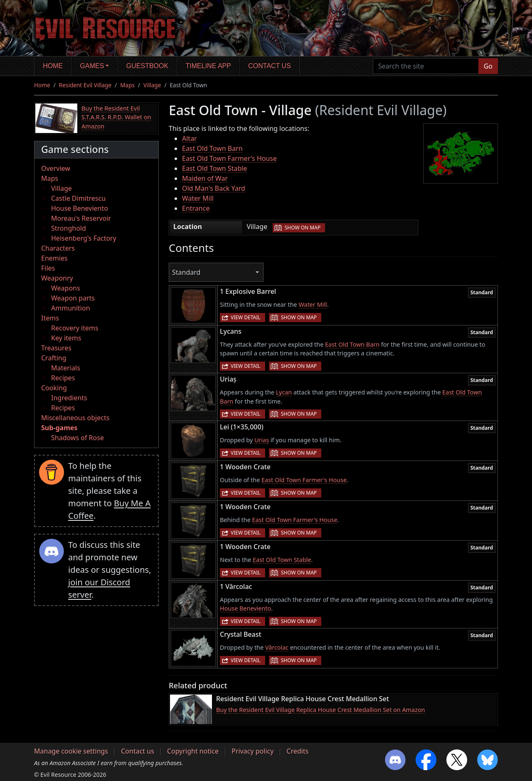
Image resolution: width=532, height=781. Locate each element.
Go (488, 66)
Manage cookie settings (71, 751)
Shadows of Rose (78, 438)
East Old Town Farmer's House (229, 158)
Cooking (54, 388)
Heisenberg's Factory (84, 238)
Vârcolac (277, 647)
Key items (66, 338)
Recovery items (75, 328)
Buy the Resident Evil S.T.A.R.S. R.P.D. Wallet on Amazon (116, 117)
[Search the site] (426, 66)
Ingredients (69, 398)
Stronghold (69, 228)
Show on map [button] (303, 228)
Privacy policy (252, 751)
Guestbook (147, 66)
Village (152, 85)
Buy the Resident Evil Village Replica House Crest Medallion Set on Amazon (321, 710)
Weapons (66, 288)
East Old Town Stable (214, 168)
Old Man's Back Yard (214, 188)
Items (50, 318)
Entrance (196, 208)
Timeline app (208, 66)
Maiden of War (205, 178)
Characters (58, 248)
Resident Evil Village (85, 85)
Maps (127, 85)
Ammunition (71, 308)
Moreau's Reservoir (81, 218)
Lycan (284, 392)
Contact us (270, 66)
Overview (56, 168)
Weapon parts (73, 298)
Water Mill (198, 198)
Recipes (63, 378)
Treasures (56, 348)
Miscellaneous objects (75, 418)
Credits (298, 751)
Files (48, 268)
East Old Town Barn (212, 148)
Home (53, 66)
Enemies (54, 258)
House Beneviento (80, 208)
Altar (190, 138)
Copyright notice (193, 751)
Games (92, 66)
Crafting (54, 358)
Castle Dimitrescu (78, 198)
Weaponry (57, 278)
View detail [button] (246, 317)
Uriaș (262, 440)
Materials (66, 368)
